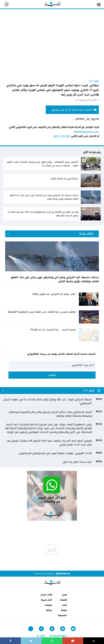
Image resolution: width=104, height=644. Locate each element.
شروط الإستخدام (58, 636)
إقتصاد (63, 600)
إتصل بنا (41, 636)
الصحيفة (62, 615)
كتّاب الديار (46, 595)
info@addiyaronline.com (86, 132)
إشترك (52, 375)
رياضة (49, 610)
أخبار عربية (47, 600)
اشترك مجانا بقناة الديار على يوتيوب (74, 110)
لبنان (64, 595)
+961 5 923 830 (61, 136)
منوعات (48, 605)
